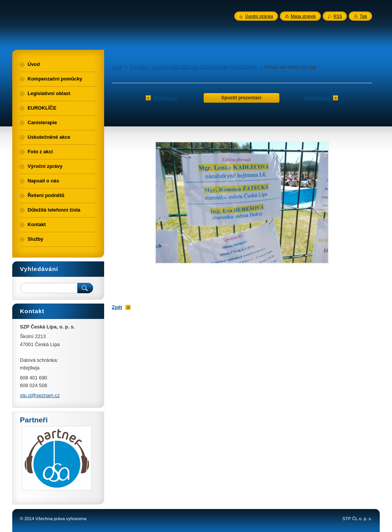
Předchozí (165, 98)
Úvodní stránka (259, 16)
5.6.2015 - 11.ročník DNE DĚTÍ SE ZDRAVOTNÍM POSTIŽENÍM (194, 67)
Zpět (117, 307)
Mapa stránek (303, 16)
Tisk (363, 16)
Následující (317, 98)
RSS (338, 16)
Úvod (117, 67)
